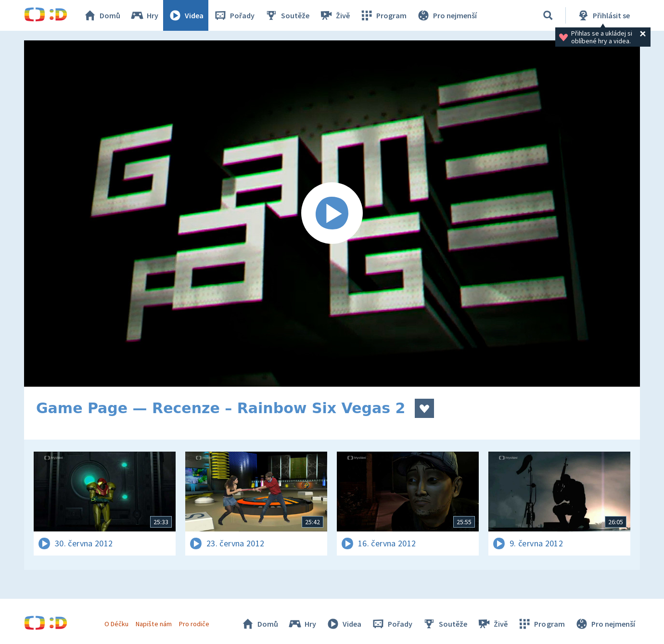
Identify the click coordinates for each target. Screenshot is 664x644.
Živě (334, 15)
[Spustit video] (332, 214)
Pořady (234, 15)
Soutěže (287, 15)
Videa (186, 15)
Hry (144, 15)
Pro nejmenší (447, 15)
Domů (102, 15)
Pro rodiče (194, 624)
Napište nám (153, 624)
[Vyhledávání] (548, 15)
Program (383, 15)
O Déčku (116, 624)
